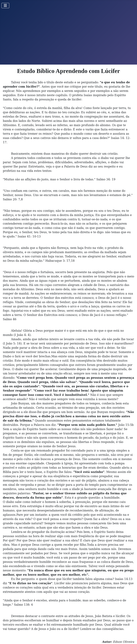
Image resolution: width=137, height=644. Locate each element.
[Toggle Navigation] (5, 6)
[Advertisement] (68, 38)
